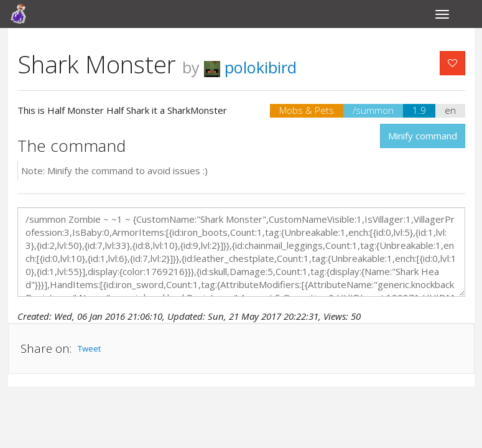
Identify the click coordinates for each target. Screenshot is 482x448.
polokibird (250, 67)
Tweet (89, 348)
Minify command (423, 136)
